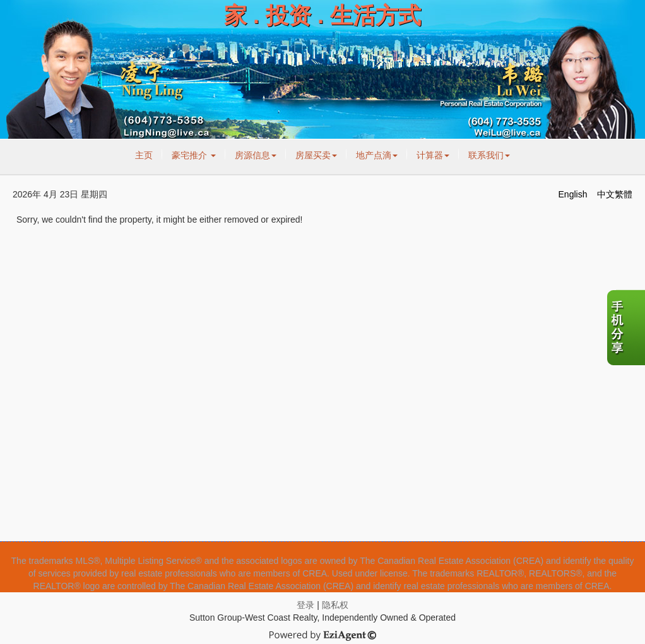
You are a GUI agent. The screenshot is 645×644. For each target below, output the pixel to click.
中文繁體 (615, 194)
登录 (305, 605)
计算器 (433, 155)
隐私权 (335, 605)
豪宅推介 (194, 155)
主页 (144, 155)
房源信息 (256, 155)
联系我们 (489, 155)
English (573, 194)
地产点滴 (377, 155)
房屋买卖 (316, 155)
